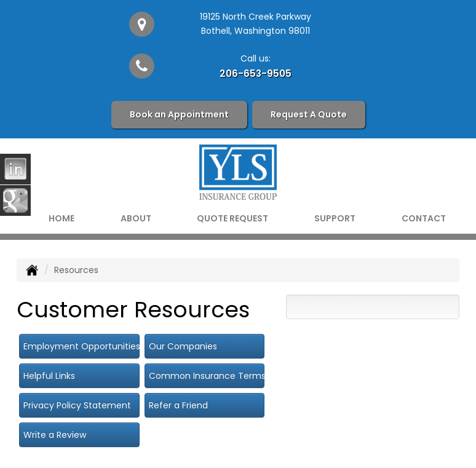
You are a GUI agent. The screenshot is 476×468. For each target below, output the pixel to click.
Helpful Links (49, 376)
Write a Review (55, 435)
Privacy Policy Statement (77, 405)
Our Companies (183, 346)
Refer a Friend (178, 405)
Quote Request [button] (232, 218)
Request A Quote (309, 114)
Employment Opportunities (81, 346)
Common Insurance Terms (207, 376)
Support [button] (335, 218)
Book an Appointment (179, 114)
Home (61, 218)
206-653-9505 (256, 73)
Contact (424, 218)
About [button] (136, 218)
